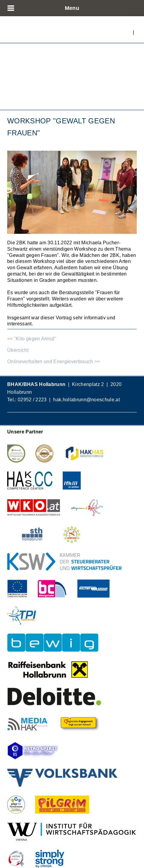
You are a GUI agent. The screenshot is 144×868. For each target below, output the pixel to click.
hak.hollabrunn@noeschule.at (86, 399)
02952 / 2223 (32, 399)
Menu (72, 8)
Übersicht (18, 350)
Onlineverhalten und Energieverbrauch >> (54, 361)
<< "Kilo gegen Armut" (32, 339)
